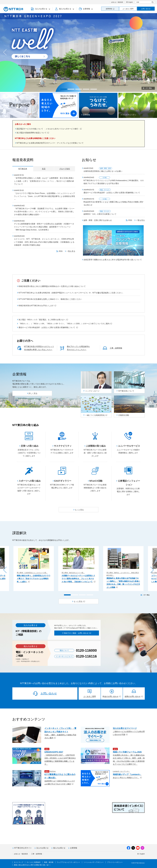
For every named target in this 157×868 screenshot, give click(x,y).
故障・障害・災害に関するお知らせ (98, 220)
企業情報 (74, 848)
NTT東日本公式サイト (23, 848)
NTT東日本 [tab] (23, 169)
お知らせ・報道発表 (117, 2)
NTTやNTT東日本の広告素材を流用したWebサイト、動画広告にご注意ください (50, 299)
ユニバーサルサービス (129, 446)
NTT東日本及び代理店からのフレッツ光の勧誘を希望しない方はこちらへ (39, 348)
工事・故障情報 (116, 348)
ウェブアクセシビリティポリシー (68, 862)
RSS (61, 251)
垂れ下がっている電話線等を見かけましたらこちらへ (78, 348)
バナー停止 (149, 88)
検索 (138, 2)
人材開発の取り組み (96, 446)
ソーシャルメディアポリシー (94, 862)
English (131, 2)
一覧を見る (71, 251)
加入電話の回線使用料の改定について (33, 133)
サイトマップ (19, 862)
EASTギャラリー (63, 481)
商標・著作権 (49, 862)
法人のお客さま (42, 848)
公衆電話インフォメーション (129, 483)
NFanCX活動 (96, 481)
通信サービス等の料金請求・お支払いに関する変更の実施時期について (48, 327)
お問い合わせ (146, 9)
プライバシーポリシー (115, 862)
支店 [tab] (44, 169)
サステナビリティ (63, 446)
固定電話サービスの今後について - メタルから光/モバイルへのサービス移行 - (49, 129)
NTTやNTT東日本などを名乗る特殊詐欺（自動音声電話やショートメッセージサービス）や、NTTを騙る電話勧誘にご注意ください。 (71, 293)
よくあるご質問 (128, 9)
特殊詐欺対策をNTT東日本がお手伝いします (37, 306)
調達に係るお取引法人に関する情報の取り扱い (31, 865)
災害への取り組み (30, 446)
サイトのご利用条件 (34, 862)
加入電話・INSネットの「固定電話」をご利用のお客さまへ (43, 320)
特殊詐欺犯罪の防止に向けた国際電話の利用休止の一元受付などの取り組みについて (52, 286)
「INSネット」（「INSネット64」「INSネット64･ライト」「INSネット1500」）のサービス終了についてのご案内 (65, 324)
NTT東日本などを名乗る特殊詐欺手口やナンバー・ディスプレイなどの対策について (50, 143)
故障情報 (110, 9)
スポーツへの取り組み (30, 481)
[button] (40, 9)
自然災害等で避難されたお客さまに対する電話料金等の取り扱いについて (113, 260)
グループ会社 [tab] (65, 169)
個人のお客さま (59, 848)
